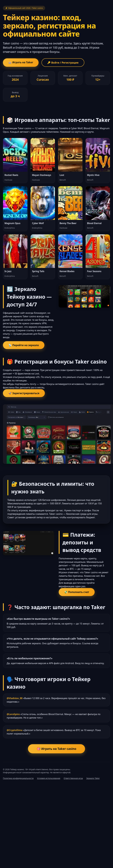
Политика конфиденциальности (18, 778)
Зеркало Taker (93, 778)
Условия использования (49, 778)
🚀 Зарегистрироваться (24, 393)
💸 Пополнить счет (77, 592)
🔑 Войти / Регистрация (63, 63)
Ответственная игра (73, 778)
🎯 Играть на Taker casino (57, 749)
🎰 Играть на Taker (21, 62)
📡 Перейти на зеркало (24, 345)
